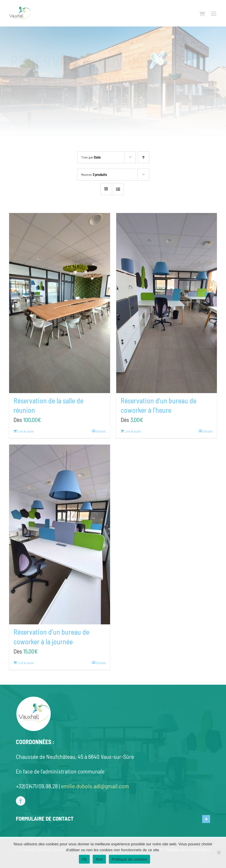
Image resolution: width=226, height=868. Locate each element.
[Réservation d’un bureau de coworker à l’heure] (167, 303)
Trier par (91, 157)
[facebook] (21, 801)
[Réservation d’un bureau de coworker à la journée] (60, 535)
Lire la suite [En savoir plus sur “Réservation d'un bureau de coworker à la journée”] (26, 663)
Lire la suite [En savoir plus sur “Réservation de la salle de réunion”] (26, 431)
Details (101, 431)
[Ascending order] (143, 157)
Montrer (94, 174)
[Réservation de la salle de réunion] (60, 303)
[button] (113, 819)
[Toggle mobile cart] (202, 14)
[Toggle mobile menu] (214, 14)
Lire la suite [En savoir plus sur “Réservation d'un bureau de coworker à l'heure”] (133, 431)
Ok (84, 859)
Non (99, 859)
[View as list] (118, 189)
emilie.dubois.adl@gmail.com (95, 786)
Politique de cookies (130, 859)
